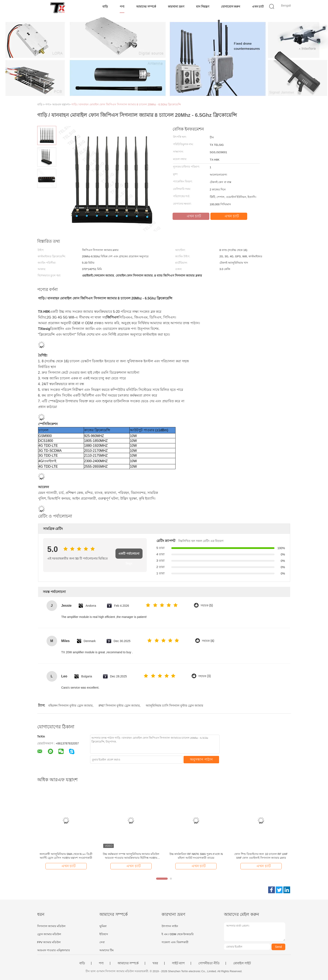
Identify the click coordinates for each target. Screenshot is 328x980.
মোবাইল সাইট (242, 963)
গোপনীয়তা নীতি (209, 963)
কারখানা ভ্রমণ (176, 7)
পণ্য (122, 7)
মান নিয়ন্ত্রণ (203, 7)
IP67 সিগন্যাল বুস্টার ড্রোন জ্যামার (119, 706)
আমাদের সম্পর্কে (146, 7)
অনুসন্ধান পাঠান (201, 759)
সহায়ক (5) (207, 606)
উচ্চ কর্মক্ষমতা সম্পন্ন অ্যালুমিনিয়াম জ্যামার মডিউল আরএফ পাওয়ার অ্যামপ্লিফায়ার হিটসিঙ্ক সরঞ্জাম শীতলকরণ (131, 856)
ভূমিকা (103, 926)
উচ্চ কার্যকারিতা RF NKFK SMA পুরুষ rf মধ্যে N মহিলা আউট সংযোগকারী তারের (196, 856)
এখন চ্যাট (258, 7)
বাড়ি (105, 7)
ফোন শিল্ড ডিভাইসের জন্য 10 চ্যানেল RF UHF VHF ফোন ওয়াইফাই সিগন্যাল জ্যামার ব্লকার (261, 856)
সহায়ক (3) (204, 676)
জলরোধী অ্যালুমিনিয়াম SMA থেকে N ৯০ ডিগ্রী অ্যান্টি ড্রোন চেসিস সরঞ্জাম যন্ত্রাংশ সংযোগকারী (66, 856)
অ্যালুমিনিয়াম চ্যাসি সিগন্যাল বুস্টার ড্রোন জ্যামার (174, 706)
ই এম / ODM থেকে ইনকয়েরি (178, 934)
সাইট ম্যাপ (178, 963)
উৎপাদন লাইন (170, 926)
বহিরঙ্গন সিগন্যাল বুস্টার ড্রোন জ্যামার (70, 706)
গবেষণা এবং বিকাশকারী (175, 942)
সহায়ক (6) (208, 641)
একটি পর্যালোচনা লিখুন (129, 555)
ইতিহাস (104, 934)
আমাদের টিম (106, 950)
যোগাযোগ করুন (231, 7)
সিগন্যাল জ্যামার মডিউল (51, 926)
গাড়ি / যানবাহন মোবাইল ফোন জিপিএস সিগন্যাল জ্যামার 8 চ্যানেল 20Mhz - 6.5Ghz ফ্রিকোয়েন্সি (126, 104)
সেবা (102, 942)
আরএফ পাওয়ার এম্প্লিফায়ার (54, 950)
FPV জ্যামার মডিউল (49, 942)
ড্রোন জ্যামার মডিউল (49, 934)
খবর (155, 963)
